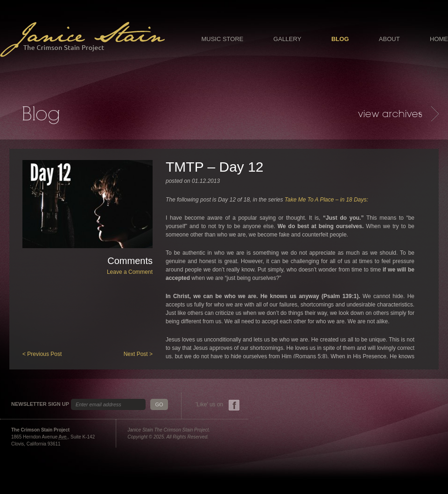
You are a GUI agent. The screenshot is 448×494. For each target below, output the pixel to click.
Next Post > (138, 354)
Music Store (222, 39)
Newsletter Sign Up (40, 404)
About (389, 39)
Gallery (287, 39)
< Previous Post (42, 354)
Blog (340, 39)
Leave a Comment (130, 272)
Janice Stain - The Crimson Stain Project (82, 39)
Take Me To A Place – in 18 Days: (326, 200)
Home (439, 39)
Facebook (234, 405)
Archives (398, 114)
